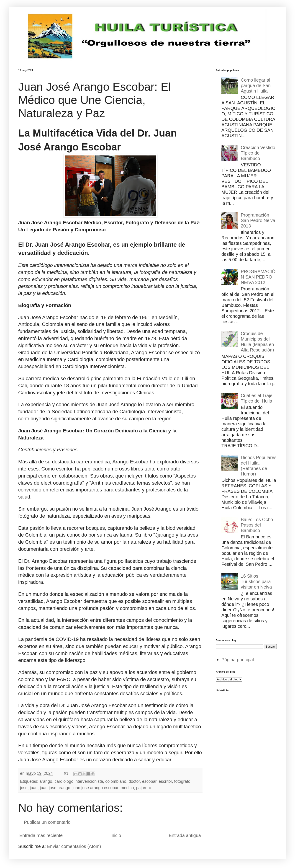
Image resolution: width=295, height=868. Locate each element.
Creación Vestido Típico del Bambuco (258, 153)
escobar (149, 781)
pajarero (144, 788)
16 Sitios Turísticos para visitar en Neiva (256, 581)
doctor (134, 781)
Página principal (238, 660)
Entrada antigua (185, 835)
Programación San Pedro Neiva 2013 (258, 220)
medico (127, 788)
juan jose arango (55, 788)
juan (34, 788)
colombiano (116, 781)
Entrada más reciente (41, 835)
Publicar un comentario (47, 822)
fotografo (182, 781)
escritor (165, 781)
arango (46, 781)
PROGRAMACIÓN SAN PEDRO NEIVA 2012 (258, 277)
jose (24, 788)
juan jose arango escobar (95, 788)
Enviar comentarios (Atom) (74, 846)
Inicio (116, 835)
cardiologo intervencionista (79, 781)
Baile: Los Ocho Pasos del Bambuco (257, 525)
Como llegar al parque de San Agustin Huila (256, 85)
